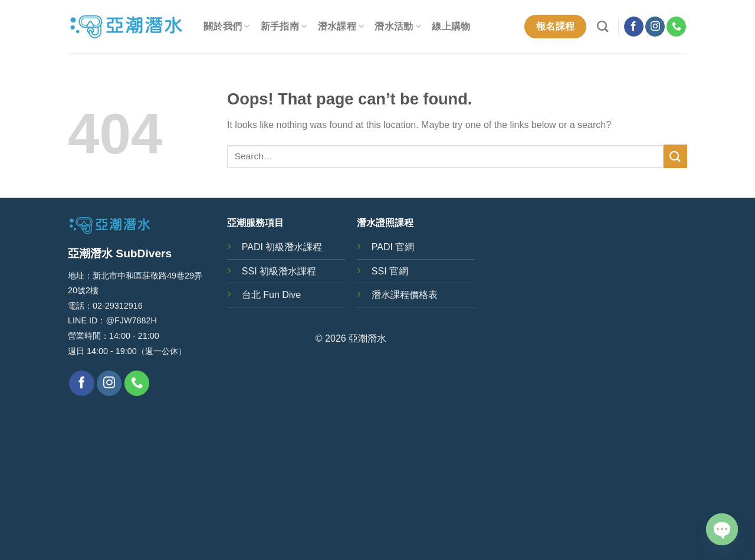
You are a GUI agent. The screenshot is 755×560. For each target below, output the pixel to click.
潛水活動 (398, 26)
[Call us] (676, 27)
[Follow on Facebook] (634, 27)
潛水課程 (341, 26)
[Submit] (675, 156)
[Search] (603, 26)
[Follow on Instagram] (655, 27)
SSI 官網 (390, 271)
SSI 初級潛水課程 (279, 271)
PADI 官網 (393, 247)
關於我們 (227, 26)
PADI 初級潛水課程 (282, 247)
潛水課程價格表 (405, 295)
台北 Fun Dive (271, 295)
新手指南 (284, 26)
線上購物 (451, 26)
